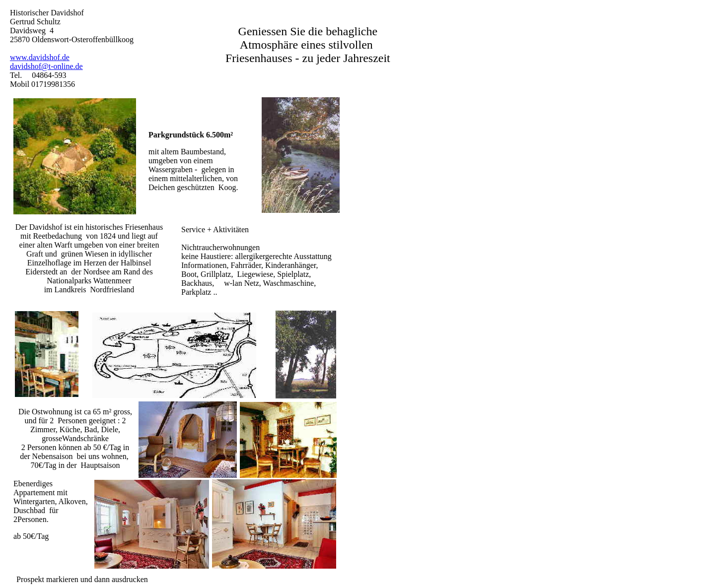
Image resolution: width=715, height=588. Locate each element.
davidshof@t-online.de (46, 66)
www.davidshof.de (40, 57)
